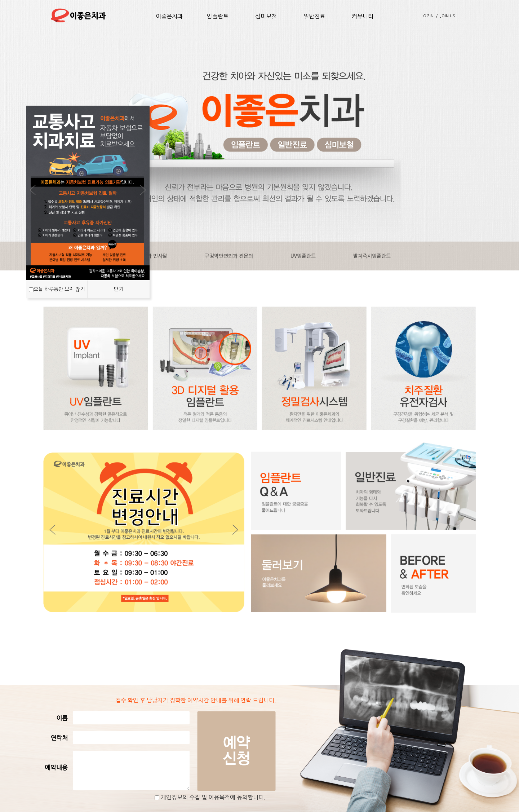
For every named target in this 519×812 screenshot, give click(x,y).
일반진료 (314, 16)
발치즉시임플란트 (372, 256)
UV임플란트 (303, 256)
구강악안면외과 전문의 (229, 256)
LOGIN (427, 16)
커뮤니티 (363, 16)
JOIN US (448, 16)
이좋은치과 (169, 16)
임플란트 (218, 16)
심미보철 (266, 16)
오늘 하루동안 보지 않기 (59, 289)
